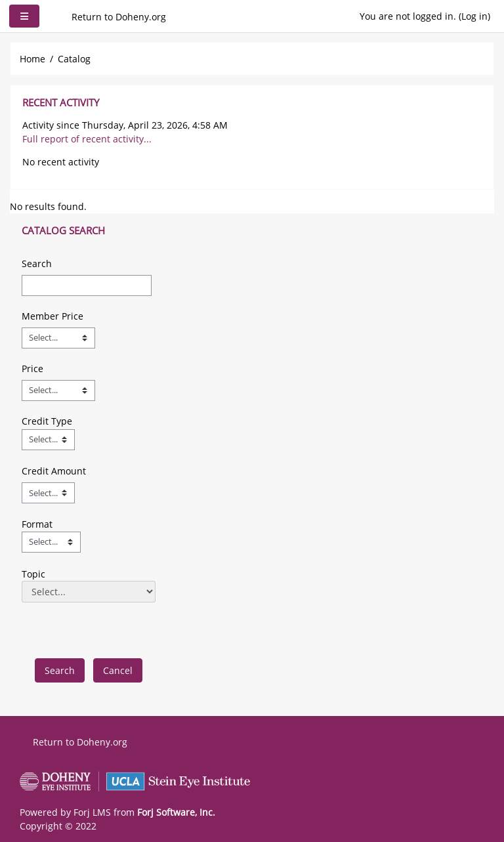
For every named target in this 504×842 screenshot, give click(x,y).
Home (32, 59)
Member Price (52, 316)
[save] (60, 670)
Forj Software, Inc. (176, 812)
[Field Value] (48, 440)
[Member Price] (58, 338)
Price (32, 368)
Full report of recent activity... (87, 139)
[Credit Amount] (48, 493)
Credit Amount (54, 471)
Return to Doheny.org (119, 17)
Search (37, 263)
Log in (474, 16)
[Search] (87, 285)
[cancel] (118, 670)
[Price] (58, 390)
